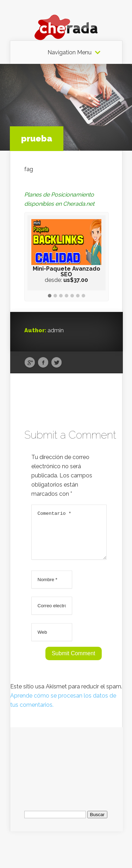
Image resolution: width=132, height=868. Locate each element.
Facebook (43, 363)
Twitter (56, 363)
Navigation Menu (70, 53)
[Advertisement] (67, 771)
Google (30, 363)
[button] (50, 296)
